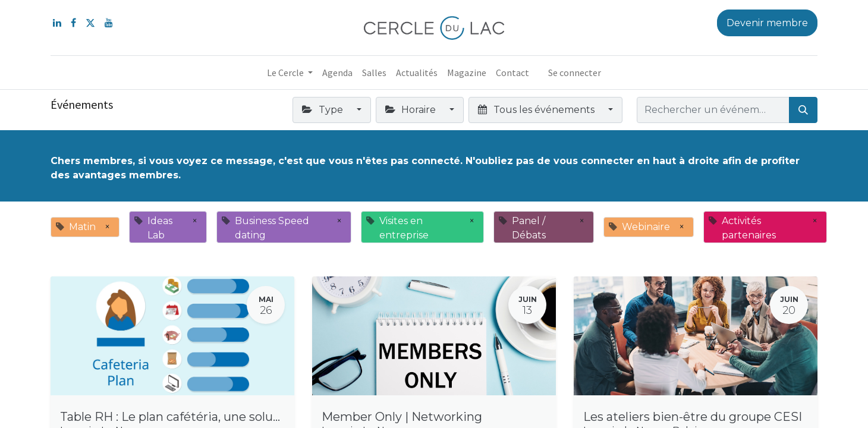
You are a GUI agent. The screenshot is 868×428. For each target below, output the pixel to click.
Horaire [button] (412, 110)
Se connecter (575, 73)
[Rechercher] (803, 110)
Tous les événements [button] (537, 110)
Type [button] (323, 110)
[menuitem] (337, 73)
